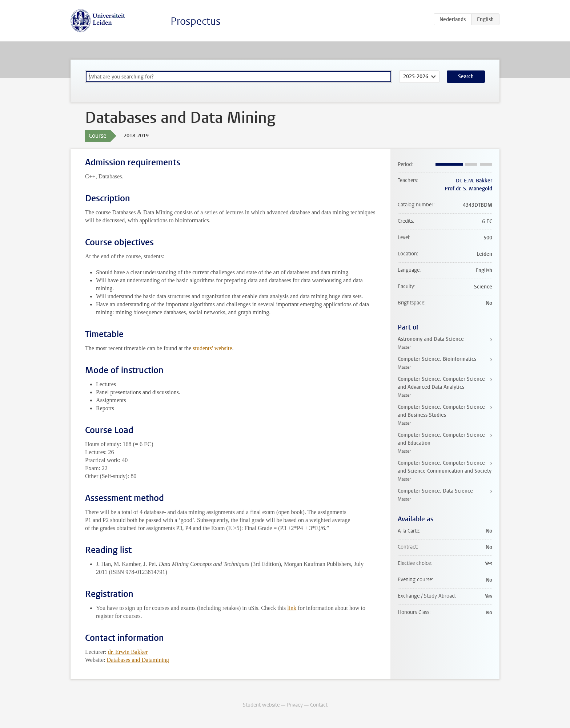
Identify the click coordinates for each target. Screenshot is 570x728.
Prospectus (196, 21)
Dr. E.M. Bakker (474, 181)
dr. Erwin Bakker (128, 652)
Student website (261, 705)
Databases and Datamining (138, 660)
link (292, 608)
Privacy (295, 705)
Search (466, 76)
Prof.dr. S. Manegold (468, 189)
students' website (212, 348)
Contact (319, 705)
